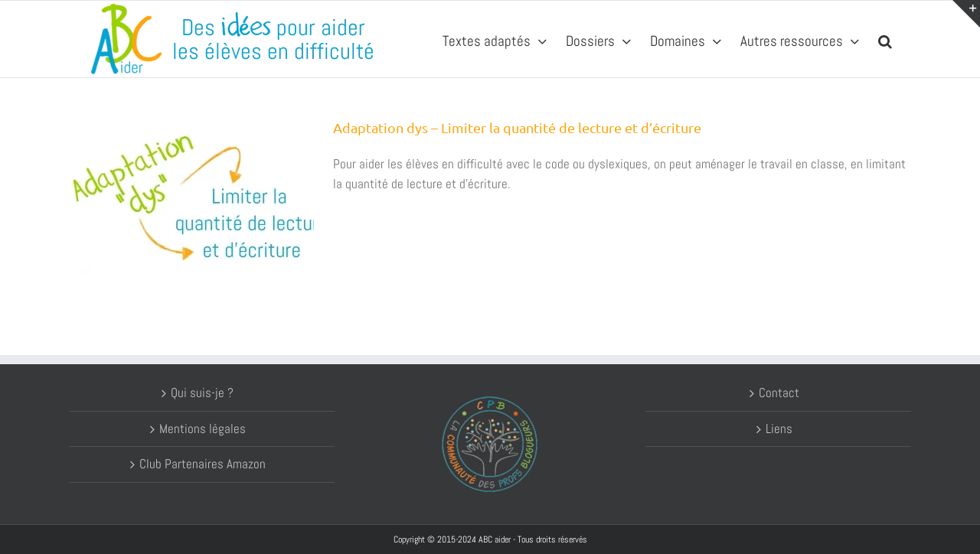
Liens (779, 429)
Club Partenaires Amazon (203, 464)
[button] (885, 39)
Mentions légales (203, 429)
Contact (779, 393)
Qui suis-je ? (202, 393)
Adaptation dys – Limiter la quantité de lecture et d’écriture (517, 127)
